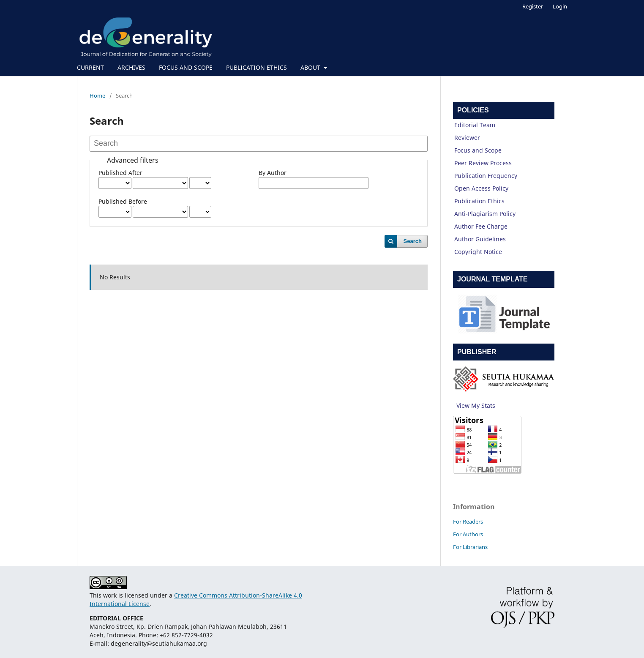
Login (560, 6)
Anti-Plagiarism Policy (485, 214)
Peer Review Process (483, 163)
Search (413, 241)
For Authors (468, 534)
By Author (273, 173)
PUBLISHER (477, 352)
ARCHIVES (131, 67)
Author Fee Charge (481, 226)
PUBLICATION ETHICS (257, 67)
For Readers (468, 521)
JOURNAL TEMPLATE (493, 279)
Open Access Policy (481, 188)
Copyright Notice (478, 252)
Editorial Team (475, 125)
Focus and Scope (478, 150)
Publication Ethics (479, 201)
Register (533, 6)
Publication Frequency (486, 176)
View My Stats (476, 405)
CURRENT (90, 67)
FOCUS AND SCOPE (186, 67)
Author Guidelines (480, 239)
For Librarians (470, 547)
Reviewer (467, 138)
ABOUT (311, 67)
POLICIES (473, 110)
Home (97, 96)
